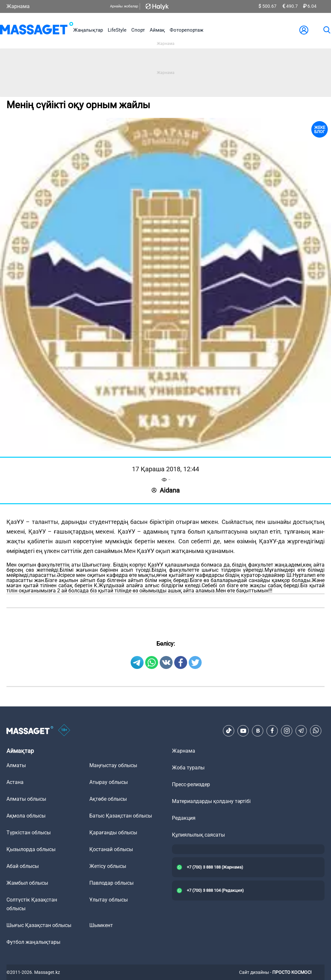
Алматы (16, 765)
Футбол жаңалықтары (33, 942)
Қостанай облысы (111, 849)
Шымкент (101, 925)
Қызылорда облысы (31, 849)
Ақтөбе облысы (108, 799)
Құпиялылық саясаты (198, 835)
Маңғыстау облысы (113, 765)
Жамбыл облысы (27, 883)
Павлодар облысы (111, 883)
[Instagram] (287, 731)
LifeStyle (117, 30)
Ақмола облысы (26, 816)
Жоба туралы (188, 768)
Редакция (184, 818)
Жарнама (18, 6)
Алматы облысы (26, 799)
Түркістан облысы (29, 833)
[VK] (258, 731)
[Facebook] (272, 731)
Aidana (166, 490)
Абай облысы (23, 866)
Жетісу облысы (108, 866)
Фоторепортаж (186, 30)
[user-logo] (304, 30)
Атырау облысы (109, 782)
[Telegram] (301, 731)
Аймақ (157, 30)
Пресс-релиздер (191, 784)
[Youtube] (243, 731)
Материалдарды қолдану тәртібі (211, 801)
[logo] (37, 30)
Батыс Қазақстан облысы (121, 816)
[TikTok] (229, 731)
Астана (15, 782)
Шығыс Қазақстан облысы (39, 925)
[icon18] (64, 731)
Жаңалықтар (88, 30)
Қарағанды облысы (113, 833)
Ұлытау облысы (109, 900)
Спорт (138, 30)
